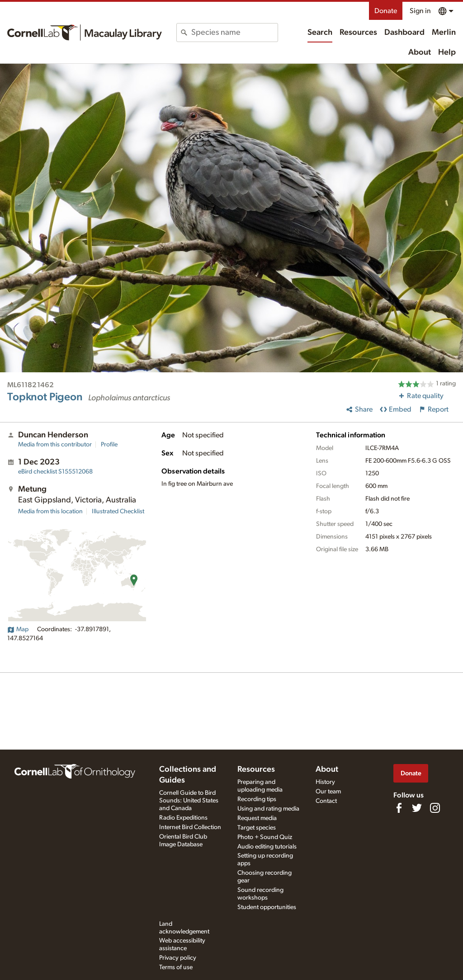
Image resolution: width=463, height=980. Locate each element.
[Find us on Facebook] (399, 808)
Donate (386, 11)
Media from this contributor (55, 445)
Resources (358, 33)
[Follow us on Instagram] (435, 808)
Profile (109, 445)
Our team (328, 792)
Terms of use (176, 967)
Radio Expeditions (183, 818)
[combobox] (234, 33)
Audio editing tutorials (267, 847)
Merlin (444, 33)
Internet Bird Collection (190, 827)
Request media (257, 818)
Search (320, 33)
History (325, 782)
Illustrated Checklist (118, 511)
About (420, 52)
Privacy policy (178, 958)
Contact (326, 801)
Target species (257, 828)
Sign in (420, 11)
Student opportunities (267, 907)
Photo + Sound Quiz (265, 837)
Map (18, 629)
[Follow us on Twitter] (417, 808)
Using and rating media (268, 809)
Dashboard (404, 33)
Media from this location (50, 511)
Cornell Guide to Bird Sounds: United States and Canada (189, 801)
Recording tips (257, 799)
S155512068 (55, 472)
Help (447, 52)
